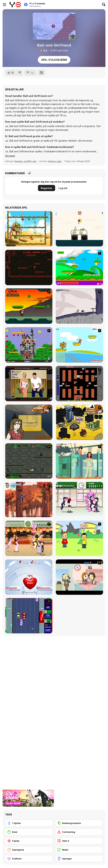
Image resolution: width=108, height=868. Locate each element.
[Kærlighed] (29, 850)
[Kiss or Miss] (79, 538)
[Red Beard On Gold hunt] (79, 345)
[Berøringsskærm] (79, 823)
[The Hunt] (29, 268)
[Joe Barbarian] (29, 306)
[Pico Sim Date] (29, 422)
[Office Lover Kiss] (79, 577)
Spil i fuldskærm (54, 60)
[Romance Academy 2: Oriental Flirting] (29, 538)
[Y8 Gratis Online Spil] (15, 5)
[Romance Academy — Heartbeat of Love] (79, 500)
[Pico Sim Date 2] (79, 422)
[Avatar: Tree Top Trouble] (29, 500)
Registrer (47, 188)
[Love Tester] (29, 577)
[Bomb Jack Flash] (29, 345)
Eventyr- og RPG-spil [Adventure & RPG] (26, 161)
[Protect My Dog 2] (79, 229)
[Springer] (79, 859)
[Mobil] (79, 850)
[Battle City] (79, 384)
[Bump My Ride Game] (29, 616)
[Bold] (29, 832)
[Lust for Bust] (29, 384)
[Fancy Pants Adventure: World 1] (79, 306)
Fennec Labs (55, 161)
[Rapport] (30, 73)
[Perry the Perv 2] (79, 461)
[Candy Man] (79, 268)
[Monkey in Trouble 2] (29, 229)
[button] (10, 156)
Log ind (63, 188)
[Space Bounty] (29, 461)
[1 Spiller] (29, 823)
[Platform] (29, 859)
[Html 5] (79, 841)
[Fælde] (29, 841)
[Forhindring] (79, 832)
